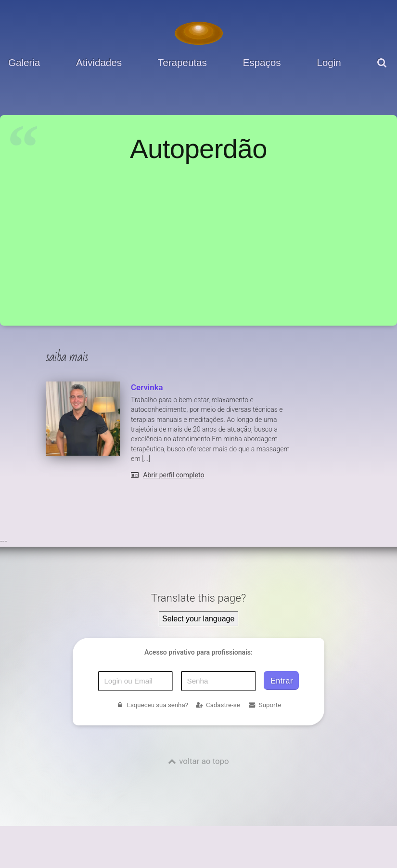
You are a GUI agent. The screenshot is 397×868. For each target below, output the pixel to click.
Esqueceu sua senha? (152, 705)
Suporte (264, 705)
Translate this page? (198, 598)
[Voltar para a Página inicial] (199, 33)
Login (329, 62)
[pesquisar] (383, 70)
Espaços (262, 62)
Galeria (24, 62)
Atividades (99, 62)
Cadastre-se (218, 705)
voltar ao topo (204, 761)
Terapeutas (182, 62)
